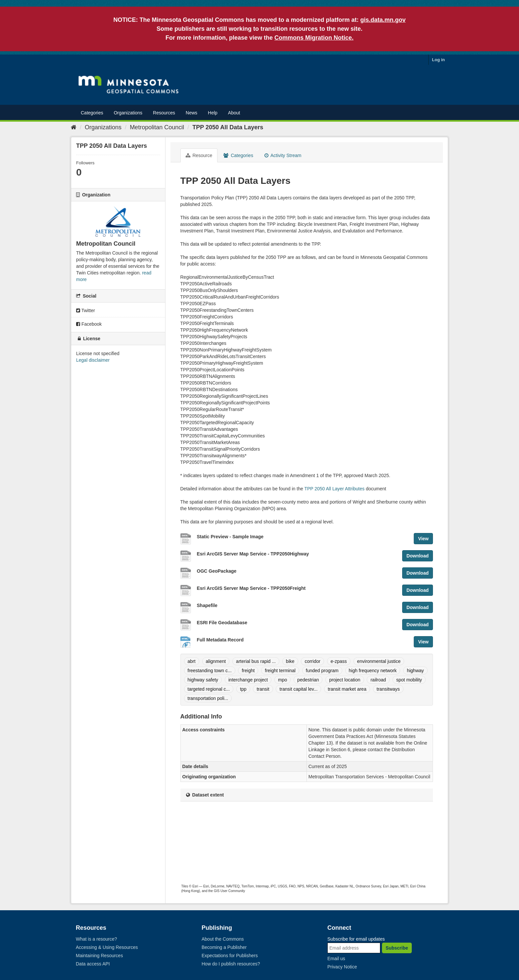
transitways (388, 689)
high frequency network (373, 671)
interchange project (248, 680)
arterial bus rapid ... (256, 661)
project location (345, 680)
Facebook (89, 324)
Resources (164, 113)
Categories (92, 113)
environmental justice (379, 661)
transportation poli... (208, 698)
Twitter (86, 310)
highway (415, 671)
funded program (322, 671)
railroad (378, 680)
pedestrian (308, 680)
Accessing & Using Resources (107, 947)
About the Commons (223, 939)
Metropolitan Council (157, 127)
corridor (312, 661)
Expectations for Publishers (230, 956)
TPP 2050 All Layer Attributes (334, 489)
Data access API (93, 964)
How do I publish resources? (231, 964)
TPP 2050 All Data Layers (228, 127)
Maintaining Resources (99, 956)
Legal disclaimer (93, 360)
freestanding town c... (210, 671)
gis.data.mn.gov (383, 20)
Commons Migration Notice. (314, 38)
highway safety (203, 680)
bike (290, 661)
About (234, 113)
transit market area (347, 689)
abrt (192, 661)
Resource (199, 155)
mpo (283, 680)
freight (248, 671)
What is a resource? (96, 939)
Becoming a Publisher (224, 947)
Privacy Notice (342, 967)
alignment (216, 661)
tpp (243, 689)
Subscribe (397, 948)
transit (263, 689)
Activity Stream (283, 155)
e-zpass (339, 661)
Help (213, 113)
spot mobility (409, 680)
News (191, 113)
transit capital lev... (298, 689)
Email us (336, 959)
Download (418, 556)
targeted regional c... (209, 689)
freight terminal (280, 671)
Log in (438, 60)
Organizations (128, 113)
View (423, 539)
